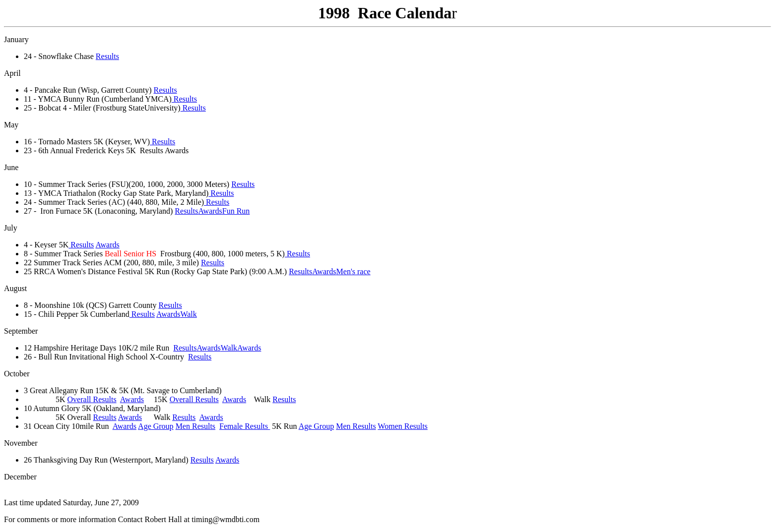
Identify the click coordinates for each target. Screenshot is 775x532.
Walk (188, 314)
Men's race (354, 271)
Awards (210, 211)
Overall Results (92, 399)
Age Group (156, 426)
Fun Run (236, 211)
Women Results (402, 426)
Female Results (245, 426)
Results (107, 56)
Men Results (195, 426)
